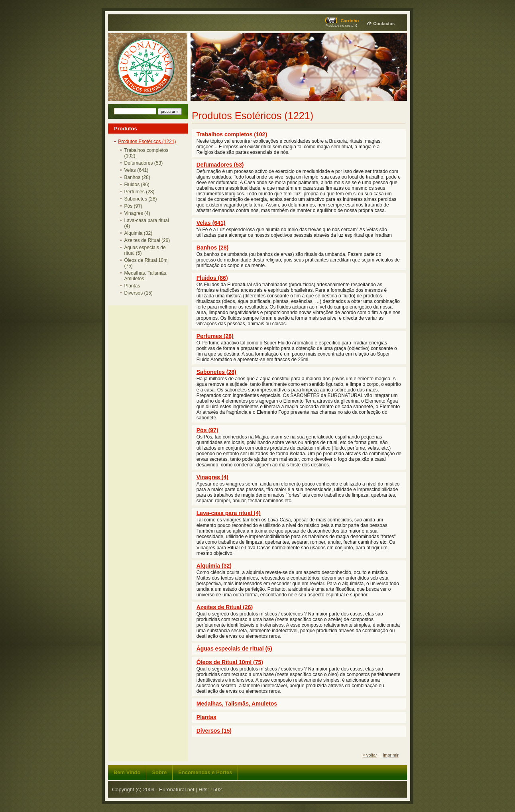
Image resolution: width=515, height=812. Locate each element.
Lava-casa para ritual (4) (147, 223)
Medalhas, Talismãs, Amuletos (146, 276)
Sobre (159, 772)
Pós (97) (133, 206)
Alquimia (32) (139, 233)
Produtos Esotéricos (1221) (147, 142)
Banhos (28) (137, 177)
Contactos (384, 24)
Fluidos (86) (137, 185)
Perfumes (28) (140, 192)
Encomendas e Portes (205, 772)
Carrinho (350, 21)
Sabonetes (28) (141, 199)
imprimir (391, 755)
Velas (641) (137, 170)
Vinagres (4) (137, 213)
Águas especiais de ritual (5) (145, 250)
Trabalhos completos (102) (146, 153)
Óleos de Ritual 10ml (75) (146, 263)
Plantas (132, 286)
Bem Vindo (127, 772)
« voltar (370, 755)
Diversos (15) (139, 293)
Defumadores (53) (144, 163)
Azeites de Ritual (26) (147, 240)
